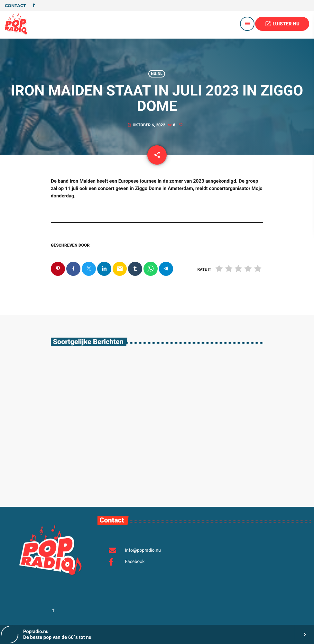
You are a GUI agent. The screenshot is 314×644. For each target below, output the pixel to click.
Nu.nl (157, 74)
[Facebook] (34, 6)
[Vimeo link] (16, 24)
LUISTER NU (282, 24)
